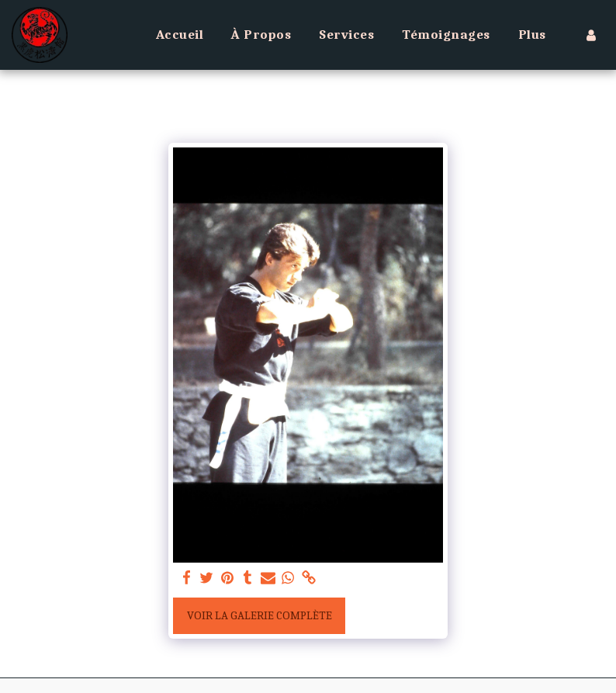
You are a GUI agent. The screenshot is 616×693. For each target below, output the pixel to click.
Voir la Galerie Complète (260, 615)
